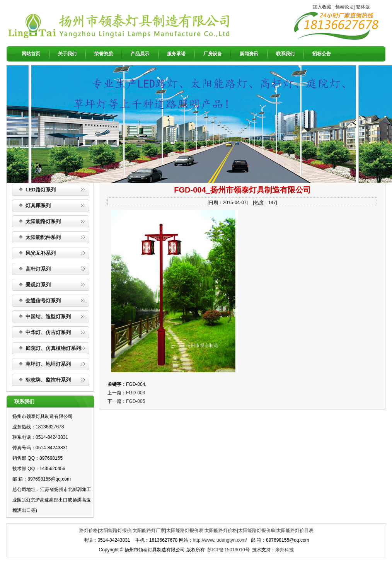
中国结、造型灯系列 (48, 316)
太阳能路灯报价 (115, 530)
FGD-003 (135, 393)
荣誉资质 (104, 54)
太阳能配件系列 (43, 237)
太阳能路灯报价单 (257, 530)
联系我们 (285, 54)
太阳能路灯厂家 (149, 530)
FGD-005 (135, 401)
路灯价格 (89, 530)
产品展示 (140, 54)
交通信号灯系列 (43, 301)
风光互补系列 (41, 253)
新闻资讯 (249, 54)
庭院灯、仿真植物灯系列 (53, 348)
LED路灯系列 (41, 190)
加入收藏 (322, 7)
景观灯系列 (38, 285)
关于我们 (67, 54)
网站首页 (31, 54)
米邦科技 (285, 550)
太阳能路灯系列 (43, 221)
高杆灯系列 (38, 269)
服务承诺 (176, 54)
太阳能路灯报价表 (185, 530)
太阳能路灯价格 (221, 530)
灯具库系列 (38, 205)
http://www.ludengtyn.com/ (220, 540)
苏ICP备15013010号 (228, 550)
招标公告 (322, 54)
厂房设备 (213, 54)
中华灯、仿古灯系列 (48, 332)
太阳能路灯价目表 (295, 530)
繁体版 (363, 7)
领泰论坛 (344, 7)
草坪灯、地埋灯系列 (48, 364)
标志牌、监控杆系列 (48, 380)
